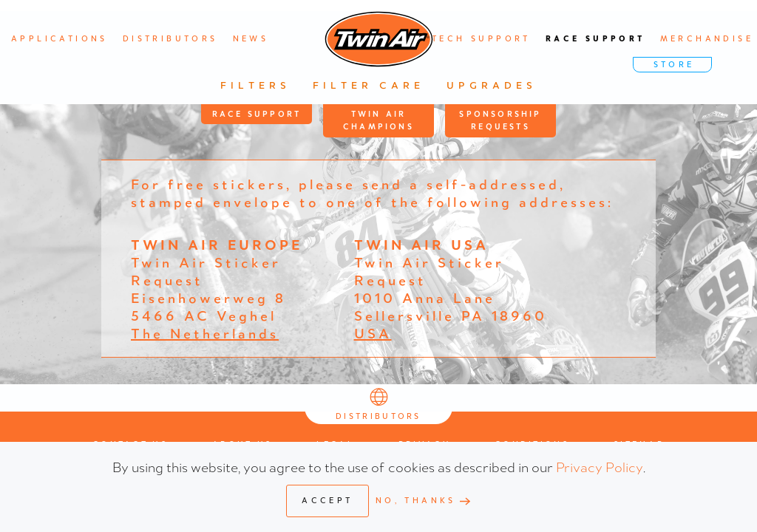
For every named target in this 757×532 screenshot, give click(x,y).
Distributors (170, 39)
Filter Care (369, 85)
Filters (255, 85)
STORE (674, 65)
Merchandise (707, 39)
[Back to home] (379, 39)
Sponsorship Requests (500, 121)
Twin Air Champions (378, 121)
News (251, 39)
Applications (60, 39)
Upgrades (492, 85)
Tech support (481, 39)
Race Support (257, 114)
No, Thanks (416, 501)
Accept (327, 501)
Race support (595, 39)
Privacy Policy (600, 467)
